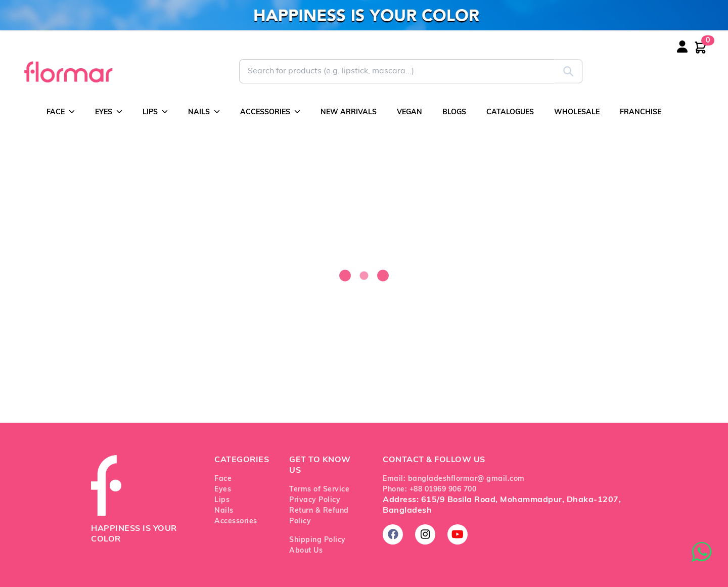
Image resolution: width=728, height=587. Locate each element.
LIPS (155, 112)
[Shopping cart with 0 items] (701, 48)
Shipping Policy (317, 540)
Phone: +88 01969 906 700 (429, 490)
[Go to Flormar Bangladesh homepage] (67, 71)
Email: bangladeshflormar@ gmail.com (454, 479)
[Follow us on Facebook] (393, 534)
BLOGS (454, 112)
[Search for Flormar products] (397, 71)
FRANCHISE (641, 112)
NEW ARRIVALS (349, 112)
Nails (224, 511)
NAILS (204, 112)
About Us (306, 551)
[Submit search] (568, 71)
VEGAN (409, 112)
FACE (61, 112)
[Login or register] (692, 53)
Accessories (236, 522)
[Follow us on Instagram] (425, 534)
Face (223, 479)
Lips (222, 500)
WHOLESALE (577, 112)
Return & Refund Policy (319, 516)
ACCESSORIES (270, 112)
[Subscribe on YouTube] (458, 534)
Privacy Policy (315, 500)
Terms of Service (319, 490)
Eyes (223, 490)
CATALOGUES (510, 112)
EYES (109, 112)
